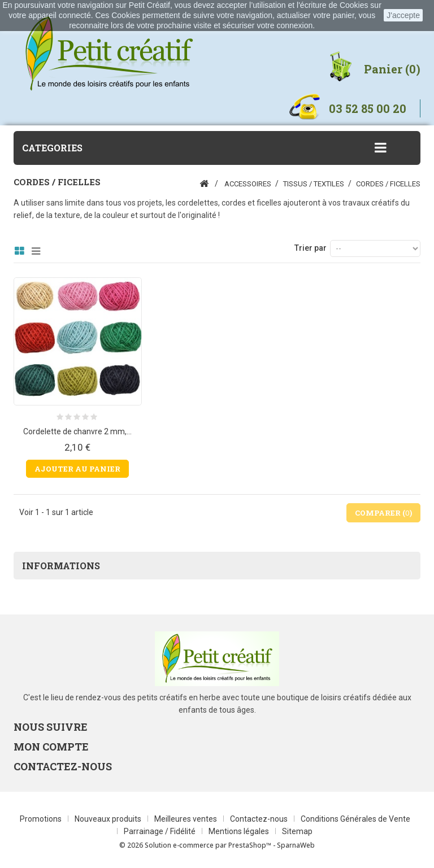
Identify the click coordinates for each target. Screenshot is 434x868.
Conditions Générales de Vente (355, 819)
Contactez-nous (260, 819)
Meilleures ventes (186, 819)
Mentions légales (240, 831)
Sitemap (297, 831)
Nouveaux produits (109, 819)
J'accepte (403, 15)
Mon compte (51, 747)
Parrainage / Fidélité (160, 831)
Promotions (42, 819)
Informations (61, 566)
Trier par (311, 248)
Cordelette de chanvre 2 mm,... (77, 431)
